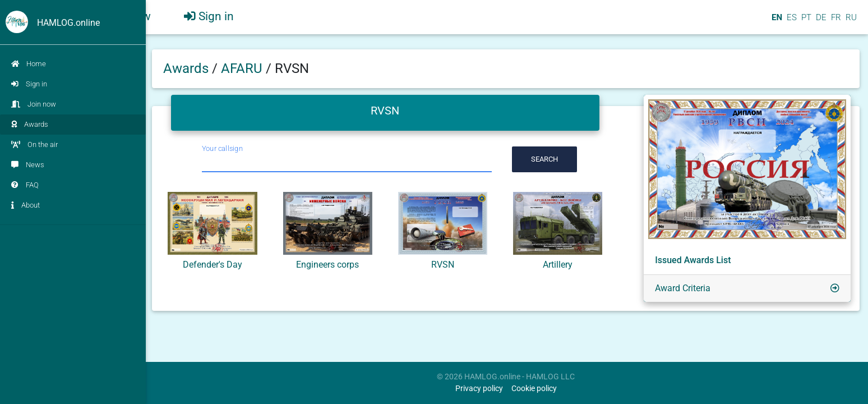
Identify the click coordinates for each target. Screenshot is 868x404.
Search (544, 159)
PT (805, 22)
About (26, 205)
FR (835, 22)
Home (29, 64)
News (28, 165)
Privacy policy (479, 389)
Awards (30, 124)
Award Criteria (683, 288)
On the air (34, 144)
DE (820, 22)
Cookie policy (534, 389)
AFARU (243, 68)
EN (776, 22)
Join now (34, 104)
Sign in (29, 84)
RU (851, 22)
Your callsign (222, 148)
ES (791, 22)
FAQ (25, 185)
